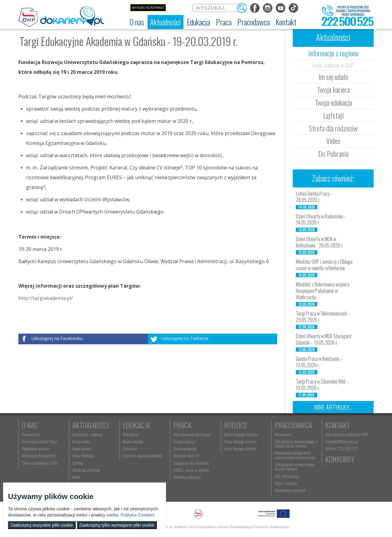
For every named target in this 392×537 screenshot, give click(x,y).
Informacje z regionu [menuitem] (87, 434)
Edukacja (136, 425)
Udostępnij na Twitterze (185, 338)
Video (333, 141)
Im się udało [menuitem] (81, 441)
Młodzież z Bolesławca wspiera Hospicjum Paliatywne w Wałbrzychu (323, 291)
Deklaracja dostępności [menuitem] (39, 456)
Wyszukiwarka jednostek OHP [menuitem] (347, 434)
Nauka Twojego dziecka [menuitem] (241, 434)
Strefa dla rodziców (333, 128)
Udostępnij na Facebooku (57, 338)
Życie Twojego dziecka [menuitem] (240, 448)
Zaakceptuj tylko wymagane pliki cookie (117, 525)
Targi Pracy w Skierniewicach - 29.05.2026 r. (323, 317)
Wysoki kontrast (148, 8)
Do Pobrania (333, 153)
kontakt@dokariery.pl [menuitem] (341, 441)
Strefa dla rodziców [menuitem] (86, 470)
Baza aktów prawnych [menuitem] (290, 490)
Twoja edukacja (333, 102)
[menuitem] (137, 22)
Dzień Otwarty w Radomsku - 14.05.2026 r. (321, 219)
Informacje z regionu (333, 53)
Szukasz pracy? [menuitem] (185, 441)
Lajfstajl (333, 115)
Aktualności (91, 425)
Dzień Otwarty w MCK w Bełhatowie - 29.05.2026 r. (320, 242)
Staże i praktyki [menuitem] (286, 483)
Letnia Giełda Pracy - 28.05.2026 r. (314, 197)
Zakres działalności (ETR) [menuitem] (40, 463)
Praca (182, 425)
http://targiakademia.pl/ (46, 298)
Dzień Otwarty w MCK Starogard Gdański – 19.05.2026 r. (324, 339)
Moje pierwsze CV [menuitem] (186, 456)
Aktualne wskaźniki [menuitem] (187, 477)
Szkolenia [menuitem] (130, 448)
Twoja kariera (333, 89)
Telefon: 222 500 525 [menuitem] (342, 448)
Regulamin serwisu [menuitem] (35, 448)
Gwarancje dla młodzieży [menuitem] (191, 463)
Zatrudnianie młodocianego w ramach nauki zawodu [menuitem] (296, 444)
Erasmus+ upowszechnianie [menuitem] (143, 456)
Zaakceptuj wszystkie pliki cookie (42, 525)
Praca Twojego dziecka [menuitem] (240, 441)
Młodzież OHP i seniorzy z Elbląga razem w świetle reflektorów (324, 265)
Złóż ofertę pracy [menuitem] (287, 476)
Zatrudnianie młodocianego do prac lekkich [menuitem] (295, 467)
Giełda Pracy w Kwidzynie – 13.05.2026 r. (319, 362)
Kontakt (338, 425)
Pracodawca (293, 425)
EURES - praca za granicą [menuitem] (191, 470)
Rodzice (236, 425)
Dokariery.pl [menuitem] (31, 434)
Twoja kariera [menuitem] (82, 448)
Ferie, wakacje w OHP (333, 65)
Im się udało (333, 77)
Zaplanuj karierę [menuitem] (185, 448)
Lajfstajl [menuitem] (78, 463)
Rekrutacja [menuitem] (131, 434)
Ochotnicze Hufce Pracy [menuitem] (39, 441)
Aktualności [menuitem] (283, 434)
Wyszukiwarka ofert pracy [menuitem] (192, 434)
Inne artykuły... (333, 407)
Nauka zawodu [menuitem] (133, 441)
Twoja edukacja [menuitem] (83, 456)
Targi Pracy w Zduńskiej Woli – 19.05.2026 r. (322, 385)
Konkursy (340, 459)
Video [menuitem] (76, 477)
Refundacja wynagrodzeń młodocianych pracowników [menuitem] (295, 455)
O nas (30, 425)
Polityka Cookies (138, 515)
